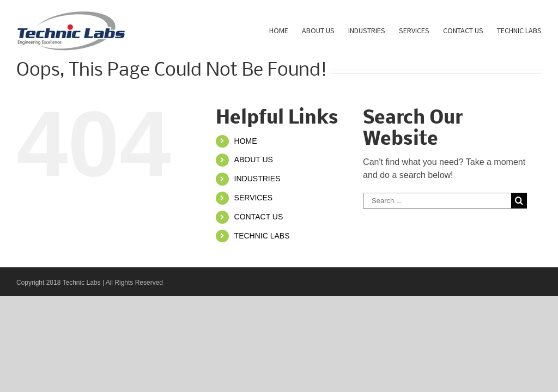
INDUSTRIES (257, 179)
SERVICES (254, 198)
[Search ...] (437, 201)
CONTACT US (259, 217)
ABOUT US (254, 160)
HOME (246, 141)
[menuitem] (286, 30)
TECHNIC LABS (262, 236)
